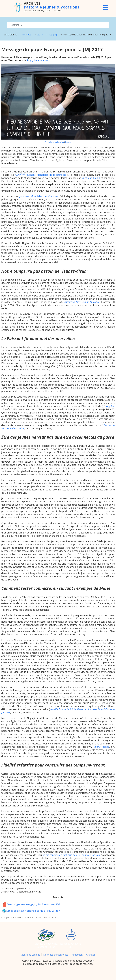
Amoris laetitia (101, 747)
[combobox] (58, 25)
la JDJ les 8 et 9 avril (39, 60)
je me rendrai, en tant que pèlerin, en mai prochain (72, 855)
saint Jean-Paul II (91, 178)
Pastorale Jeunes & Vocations (52, 5)
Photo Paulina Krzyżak (54, 142)
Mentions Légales (30, 955)
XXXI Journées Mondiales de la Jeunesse (41, 175)
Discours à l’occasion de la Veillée (82, 302)
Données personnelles (56, 955)
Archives (91, 955)
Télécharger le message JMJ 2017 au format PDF (31, 905)
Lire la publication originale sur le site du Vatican (31, 911)
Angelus (110, 406)
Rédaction (77, 955)
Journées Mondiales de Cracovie (39, 196)
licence (68, 142)
